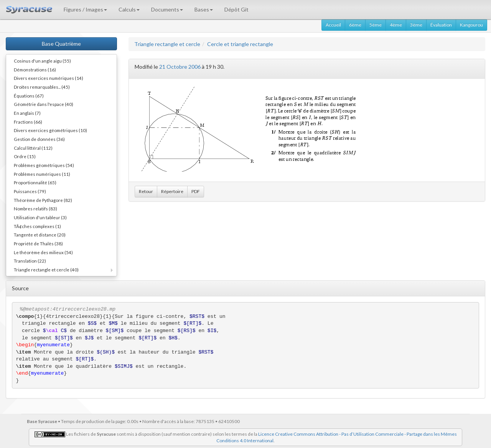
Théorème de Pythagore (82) (43, 200)
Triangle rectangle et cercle (167, 44)
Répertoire (172, 191)
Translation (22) (30, 261)
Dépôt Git (236, 9)
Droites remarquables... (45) (42, 87)
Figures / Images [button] (85, 9)
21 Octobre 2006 (180, 67)
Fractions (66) (28, 122)
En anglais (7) (27, 113)
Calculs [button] (129, 9)
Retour (146, 191)
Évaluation (441, 25)
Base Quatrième (61, 44)
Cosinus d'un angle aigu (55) (42, 61)
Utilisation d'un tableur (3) (40, 217)
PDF (196, 191)
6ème (355, 25)
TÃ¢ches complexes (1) (37, 226)
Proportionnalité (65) (35, 182)
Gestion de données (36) (39, 139)
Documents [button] (167, 9)
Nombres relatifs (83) (35, 208)
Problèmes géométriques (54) (44, 165)
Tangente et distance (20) (40, 235)
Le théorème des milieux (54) (43, 252)
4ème (396, 25)
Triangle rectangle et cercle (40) (46, 269)
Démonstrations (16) (35, 69)
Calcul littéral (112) (33, 148)
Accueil (333, 25)
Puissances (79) (30, 191)
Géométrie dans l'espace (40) (44, 104)
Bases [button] (204, 9)
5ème (376, 25)
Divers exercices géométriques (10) (50, 130)
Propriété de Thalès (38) (38, 243)
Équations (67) (29, 96)
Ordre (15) (25, 156)
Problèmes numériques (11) (42, 174)
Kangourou (471, 25)
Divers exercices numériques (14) (49, 78)
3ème (416, 25)
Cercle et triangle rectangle (240, 44)
